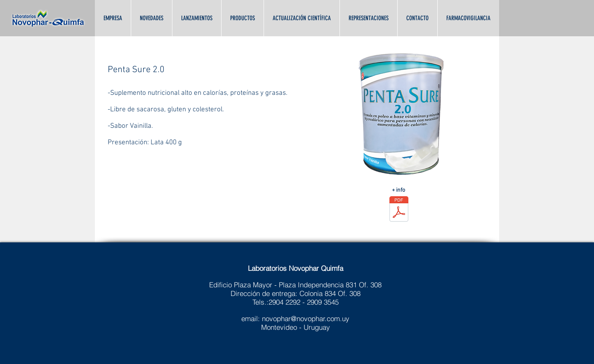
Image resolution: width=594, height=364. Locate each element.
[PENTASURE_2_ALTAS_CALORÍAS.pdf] (399, 210)
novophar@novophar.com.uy (306, 318)
